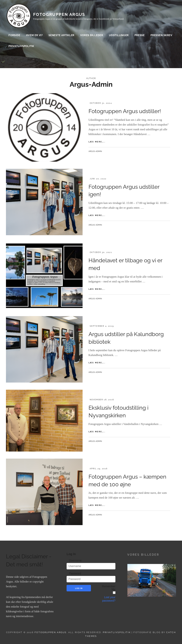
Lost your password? (109, 599)
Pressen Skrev (161, 36)
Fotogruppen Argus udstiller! (125, 111)
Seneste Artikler (61, 36)
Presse (140, 36)
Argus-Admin (95, 151)
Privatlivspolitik (21, 47)
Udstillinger (119, 36)
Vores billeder (92, 36)
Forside (14, 36)
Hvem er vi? (34, 36)
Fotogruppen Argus (59, 15)
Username (75, 560)
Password (75, 573)
